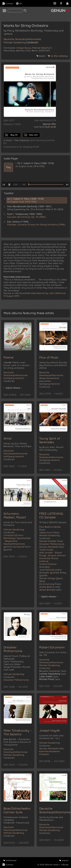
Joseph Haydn (50, 730)
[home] (4, 11)
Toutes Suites (46, 550)
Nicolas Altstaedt (52, 547)
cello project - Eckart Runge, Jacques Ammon (53, 554)
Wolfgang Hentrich (14, 380)
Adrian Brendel (50, 590)
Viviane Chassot (48, 565)
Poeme (8, 357)
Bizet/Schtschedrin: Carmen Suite (17, 810)
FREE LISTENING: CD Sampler (51, 515)
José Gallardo (50, 570)
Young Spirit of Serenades (50, 440)
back (41, 56)
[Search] (15, 11)
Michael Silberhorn (42, 48)
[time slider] (46, 184)
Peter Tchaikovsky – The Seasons (18, 732)
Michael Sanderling (21, 42)
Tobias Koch (49, 533)
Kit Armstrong (50, 584)
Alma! (7, 438)
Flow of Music (49, 357)
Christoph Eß (13, 535)
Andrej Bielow (50, 587)
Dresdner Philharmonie (52, 544)
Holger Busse (24, 48)
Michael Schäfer (51, 541)
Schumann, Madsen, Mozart (15, 515)
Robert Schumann (52, 647)
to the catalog (58, 56)
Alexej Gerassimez (49, 380)
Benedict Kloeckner (53, 671)
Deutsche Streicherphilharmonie (22, 39)
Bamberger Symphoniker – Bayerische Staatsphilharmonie (17, 541)
